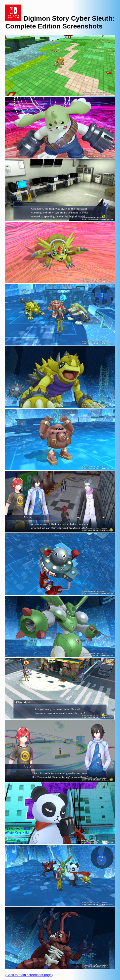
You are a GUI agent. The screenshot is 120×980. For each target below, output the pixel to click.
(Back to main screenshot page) (29, 975)
